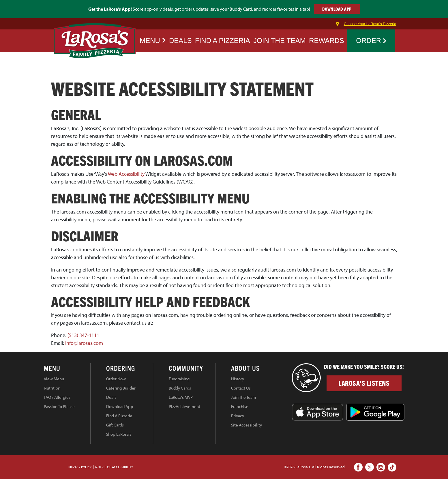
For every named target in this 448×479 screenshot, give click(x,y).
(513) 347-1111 (83, 335)
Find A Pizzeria (119, 416)
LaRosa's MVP (181, 397)
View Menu (54, 379)
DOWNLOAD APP (337, 9)
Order (371, 41)
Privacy (238, 416)
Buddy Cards (180, 388)
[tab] (67, 369)
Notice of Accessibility (114, 467)
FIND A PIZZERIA (223, 41)
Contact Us (241, 388)
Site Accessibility (247, 425)
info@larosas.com (84, 343)
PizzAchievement (184, 406)
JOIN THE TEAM (280, 41)
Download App (120, 406)
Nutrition (52, 388)
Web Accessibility (126, 174)
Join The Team (244, 397)
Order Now (116, 379)
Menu (153, 41)
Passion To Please (59, 406)
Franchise (240, 406)
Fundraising (179, 379)
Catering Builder (121, 388)
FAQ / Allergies (57, 397)
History (238, 379)
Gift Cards (115, 425)
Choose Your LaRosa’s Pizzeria (370, 24)
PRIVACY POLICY (80, 467)
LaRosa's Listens (364, 383)
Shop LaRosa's (119, 434)
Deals (180, 41)
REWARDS (327, 41)
